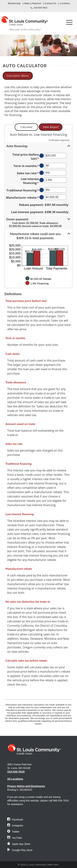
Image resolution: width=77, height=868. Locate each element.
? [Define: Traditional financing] (42, 190)
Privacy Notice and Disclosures (26, 786)
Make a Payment (33, 3)
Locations (65, 3)
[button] (38, 146)
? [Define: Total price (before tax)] (42, 156)
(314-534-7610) (16, 772)
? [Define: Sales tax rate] (42, 173)
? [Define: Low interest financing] (42, 180)
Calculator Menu (18, 76)
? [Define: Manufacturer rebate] (42, 197)
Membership (14, 3)
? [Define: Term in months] (42, 166)
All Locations (15, 779)
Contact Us (51, 3)
